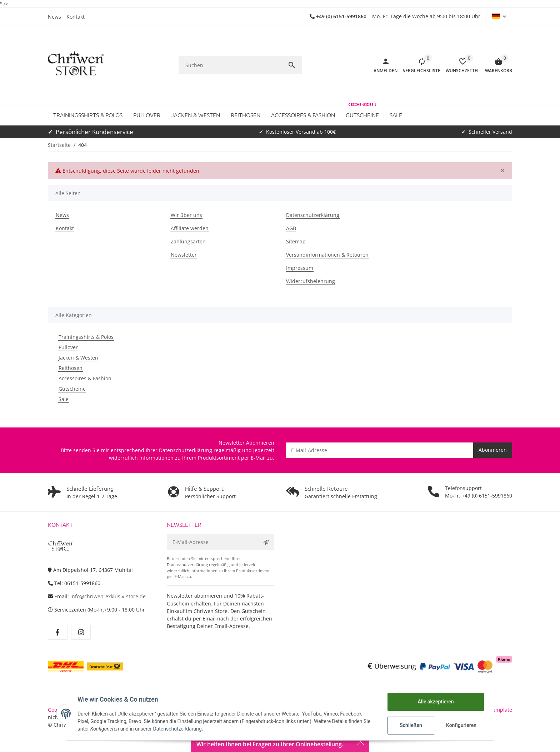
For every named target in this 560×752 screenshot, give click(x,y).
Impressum (300, 268)
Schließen (411, 725)
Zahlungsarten (188, 241)
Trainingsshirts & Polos (86, 337)
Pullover (68, 347)
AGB (291, 228)
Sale (64, 399)
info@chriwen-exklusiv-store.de (108, 596)
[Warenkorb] (496, 65)
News (54, 17)
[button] (499, 16)
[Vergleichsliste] (419, 65)
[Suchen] (232, 65)
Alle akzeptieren (436, 702)
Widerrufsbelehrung (311, 281)
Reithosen (71, 368)
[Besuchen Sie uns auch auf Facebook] (58, 632)
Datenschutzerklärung (313, 215)
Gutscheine (72, 389)
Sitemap (296, 241)
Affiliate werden (190, 228)
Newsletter (184, 255)
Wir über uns (186, 215)
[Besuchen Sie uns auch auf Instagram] (81, 632)
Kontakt (76, 17)
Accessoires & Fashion (85, 378)
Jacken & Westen (78, 358)
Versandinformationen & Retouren (327, 255)
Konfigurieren (461, 725)
